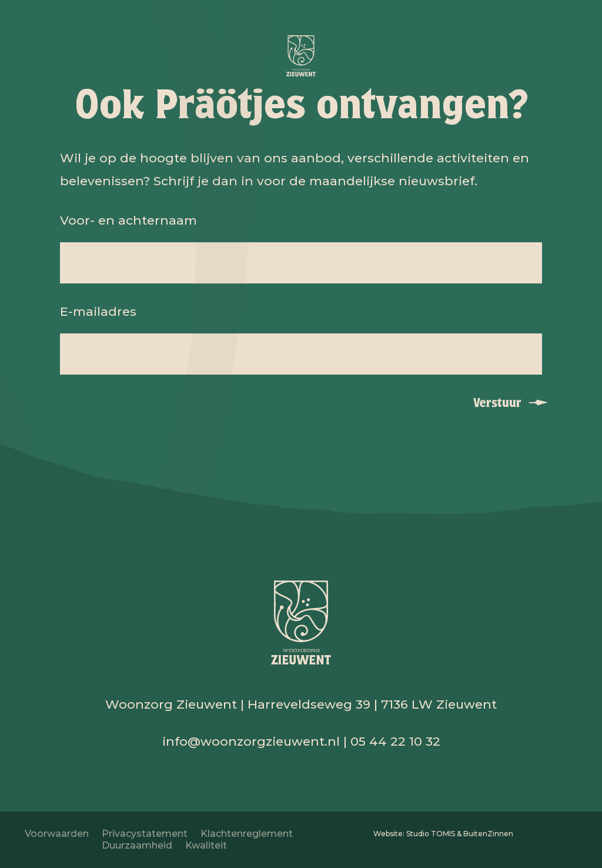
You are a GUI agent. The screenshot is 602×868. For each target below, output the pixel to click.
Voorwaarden (57, 834)
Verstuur (497, 403)
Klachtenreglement (247, 834)
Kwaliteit (206, 845)
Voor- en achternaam (128, 220)
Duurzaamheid (137, 845)
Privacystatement (145, 834)
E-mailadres (98, 311)
